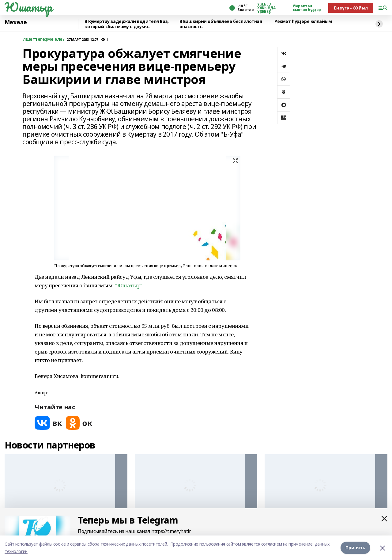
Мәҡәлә (16, 22)
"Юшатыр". (129, 285)
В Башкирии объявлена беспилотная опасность (221, 24)
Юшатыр (28, 7)
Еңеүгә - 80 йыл (351, 8)
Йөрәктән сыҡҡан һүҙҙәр (307, 8)
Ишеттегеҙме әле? (43, 39)
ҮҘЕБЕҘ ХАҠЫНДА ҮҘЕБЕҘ (266, 8)
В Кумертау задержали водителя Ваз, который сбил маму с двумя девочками (127, 24)
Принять (355, 548)
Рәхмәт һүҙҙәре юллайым (303, 22)
